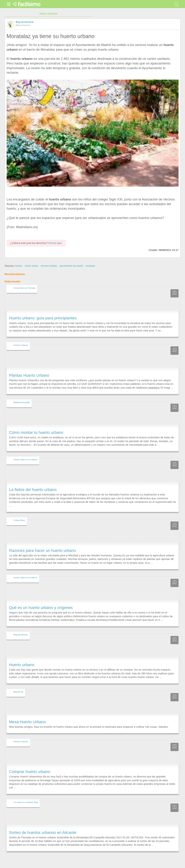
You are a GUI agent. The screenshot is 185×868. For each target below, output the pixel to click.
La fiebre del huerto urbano (33, 490)
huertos (19, 266)
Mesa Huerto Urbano (28, 722)
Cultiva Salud (19, 520)
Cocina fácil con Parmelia (24, 288)
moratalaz (90, 266)
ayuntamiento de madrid (71, 266)
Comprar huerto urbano (30, 772)
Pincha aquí (55, 243)
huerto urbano (32, 266)
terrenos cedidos (49, 266)
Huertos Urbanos (21, 345)
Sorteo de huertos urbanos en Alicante (43, 833)
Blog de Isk (18, 692)
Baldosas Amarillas (22, 402)
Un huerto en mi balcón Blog (26, 802)
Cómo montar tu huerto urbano (36, 432)
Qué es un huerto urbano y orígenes (41, 608)
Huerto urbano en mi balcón (26, 460)
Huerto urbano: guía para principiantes (43, 318)
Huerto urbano (22, 665)
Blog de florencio (25, 22)
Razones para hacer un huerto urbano (43, 550)
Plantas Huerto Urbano (29, 375)
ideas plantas (49, 14)
